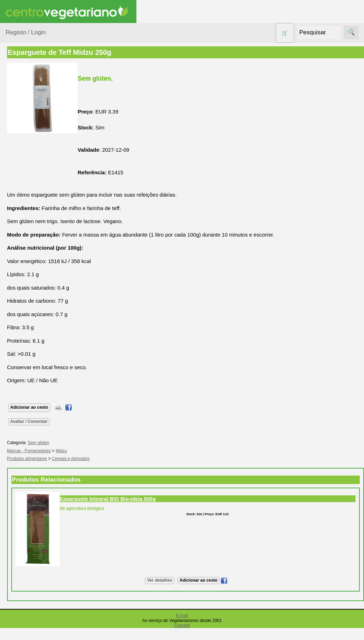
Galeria (31, 463)
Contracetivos (30, 184)
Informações (20, 495)
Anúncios (34, 421)
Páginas (15, 377)
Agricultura (27, 108)
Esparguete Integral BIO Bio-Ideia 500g (171, 499)
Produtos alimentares (28, 272)
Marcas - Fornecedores (93, 451)
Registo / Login (26, 32)
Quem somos (38, 515)
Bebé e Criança (32, 135)
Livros (21, 254)
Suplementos (30, 359)
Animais (24, 121)
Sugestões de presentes (30, 342)
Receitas (33, 409)
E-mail (182, 616)
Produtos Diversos (25, 293)
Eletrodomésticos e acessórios (34, 215)
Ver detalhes (191, 580)
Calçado (24, 148)
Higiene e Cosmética (27, 237)
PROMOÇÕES (32, 311)
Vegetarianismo (41, 398)
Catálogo (33, 527)
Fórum (30, 452)
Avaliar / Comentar (93, 421)
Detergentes (29, 197)
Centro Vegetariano (28, 166)
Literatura (34, 475)
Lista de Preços (41, 538)
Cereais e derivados (134, 459)
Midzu (125, 451)
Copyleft (182, 626)
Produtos (16, 90)
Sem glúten (28, 324)
